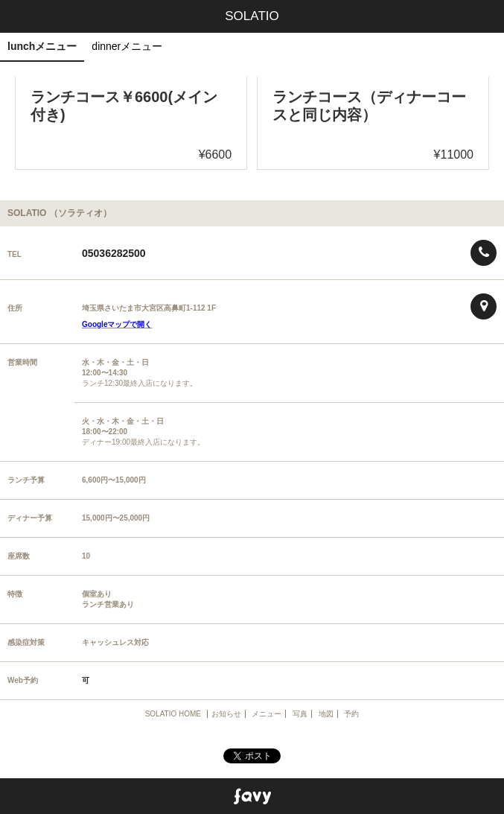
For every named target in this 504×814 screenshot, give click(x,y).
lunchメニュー (42, 46)
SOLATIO (252, 16)
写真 (300, 714)
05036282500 (114, 253)
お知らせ (226, 714)
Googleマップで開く (117, 324)
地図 (326, 714)
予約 (351, 714)
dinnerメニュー (127, 46)
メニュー (267, 714)
